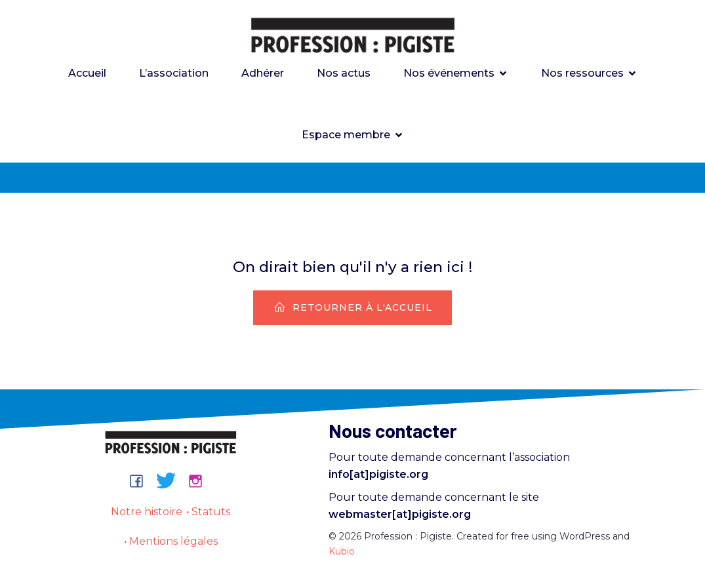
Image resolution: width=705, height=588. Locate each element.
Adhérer (263, 73)
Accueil (87, 73)
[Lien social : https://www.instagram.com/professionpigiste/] (200, 480)
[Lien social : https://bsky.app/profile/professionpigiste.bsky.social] (171, 480)
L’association (174, 73)
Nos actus (344, 73)
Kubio (342, 551)
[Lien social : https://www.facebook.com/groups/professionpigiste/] (141, 480)
